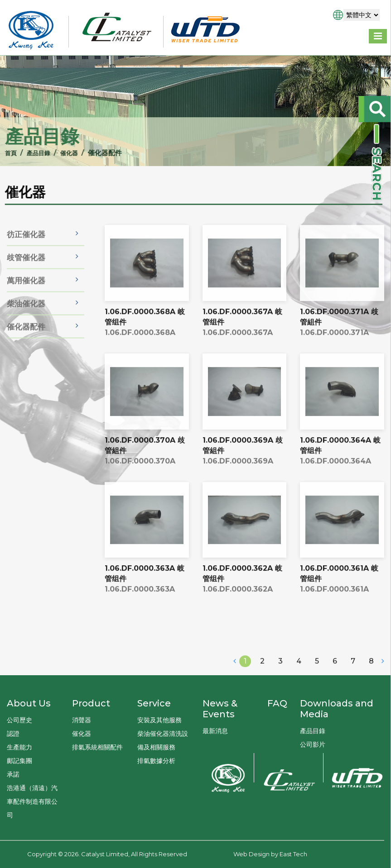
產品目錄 (29, 153)
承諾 (13, 774)
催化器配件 (26, 342)
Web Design (251, 854)
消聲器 (82, 720)
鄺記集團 (19, 761)
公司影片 (313, 744)
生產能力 (19, 747)
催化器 (63, 153)
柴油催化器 (26, 319)
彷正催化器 (26, 250)
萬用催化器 (26, 296)
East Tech (293, 854)
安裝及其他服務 (159, 720)
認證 (13, 734)
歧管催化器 (26, 273)
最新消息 (215, 731)
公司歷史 (19, 720)
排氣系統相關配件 (97, 747)
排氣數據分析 (156, 761)
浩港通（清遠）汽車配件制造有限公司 (32, 801)
